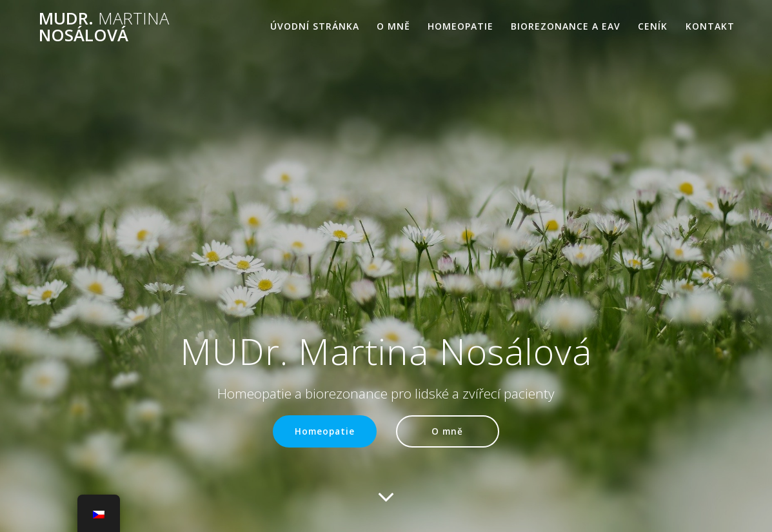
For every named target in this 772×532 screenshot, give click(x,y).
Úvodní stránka (315, 26)
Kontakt (710, 26)
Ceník (653, 26)
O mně (393, 26)
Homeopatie (460, 26)
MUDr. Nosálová (104, 27)
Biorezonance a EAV (566, 26)
